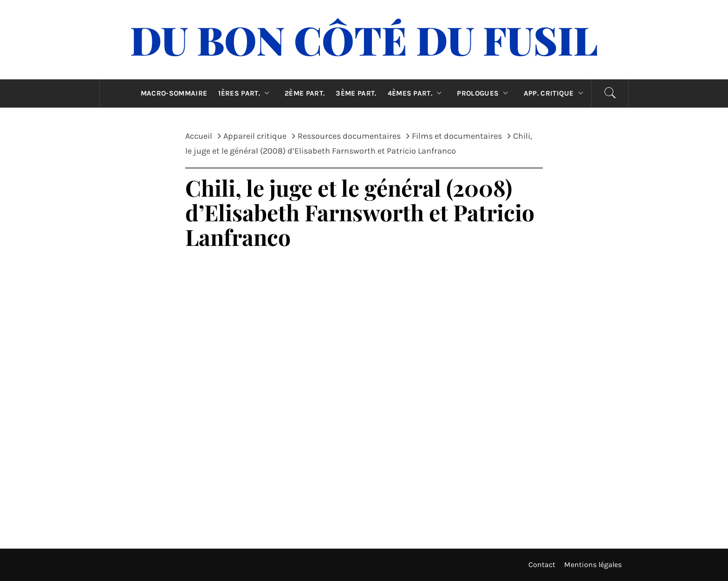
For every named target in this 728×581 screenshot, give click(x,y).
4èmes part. (417, 93)
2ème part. (305, 93)
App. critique (556, 93)
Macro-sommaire (174, 93)
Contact (542, 565)
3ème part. (356, 93)
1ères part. (246, 93)
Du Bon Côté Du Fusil (364, 39)
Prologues (484, 93)
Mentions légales (593, 565)
